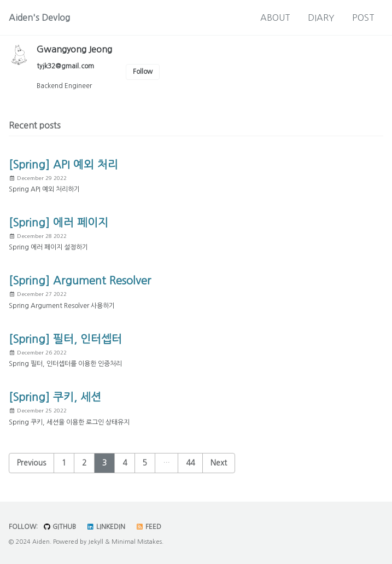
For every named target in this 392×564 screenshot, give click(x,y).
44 (190, 463)
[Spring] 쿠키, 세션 (55, 397)
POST (363, 18)
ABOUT (275, 18)
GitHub (59, 527)
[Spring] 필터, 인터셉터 (65, 339)
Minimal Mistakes (137, 542)
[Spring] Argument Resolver (80, 281)
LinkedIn (106, 527)
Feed (148, 527)
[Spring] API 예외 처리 (63, 165)
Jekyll (96, 542)
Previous (31, 463)
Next (219, 463)
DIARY (321, 18)
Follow (143, 72)
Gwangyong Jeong (74, 49)
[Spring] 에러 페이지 (58, 223)
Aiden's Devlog (39, 18)
